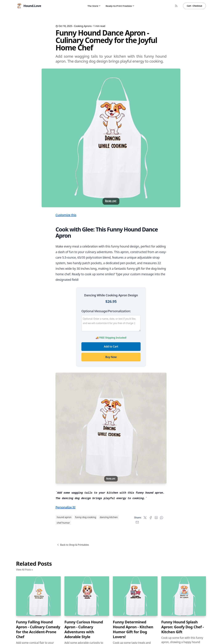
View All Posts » (24, 570)
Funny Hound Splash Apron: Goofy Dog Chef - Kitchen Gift (183, 627)
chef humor (63, 523)
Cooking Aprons (83, 26)
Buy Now (111, 357)
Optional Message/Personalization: (106, 311)
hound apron (64, 517)
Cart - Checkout (194, 6)
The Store (94, 6)
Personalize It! (65, 507)
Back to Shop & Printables (73, 545)
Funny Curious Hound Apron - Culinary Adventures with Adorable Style (84, 629)
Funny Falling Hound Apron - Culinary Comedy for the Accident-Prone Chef (38, 629)
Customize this (66, 215)
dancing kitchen (109, 517)
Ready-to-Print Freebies (120, 6)
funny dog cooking (86, 517)
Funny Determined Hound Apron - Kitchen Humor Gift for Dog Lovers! (133, 629)
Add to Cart (111, 346)
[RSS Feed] (176, 6)
